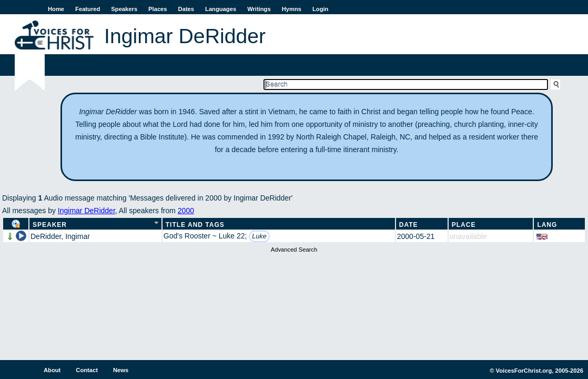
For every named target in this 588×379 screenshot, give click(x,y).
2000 (186, 211)
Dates (186, 9)
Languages (221, 9)
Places (158, 9)
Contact (87, 370)
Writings (259, 9)
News (121, 370)
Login (320, 9)
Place (464, 225)
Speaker (50, 225)
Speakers (124, 9)
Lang (547, 225)
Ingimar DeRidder (87, 211)
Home (56, 9)
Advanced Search (294, 250)
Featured (88, 9)
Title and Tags (195, 225)
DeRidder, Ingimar (60, 236)
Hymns (292, 9)
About (52, 370)
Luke (259, 236)
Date (409, 225)
